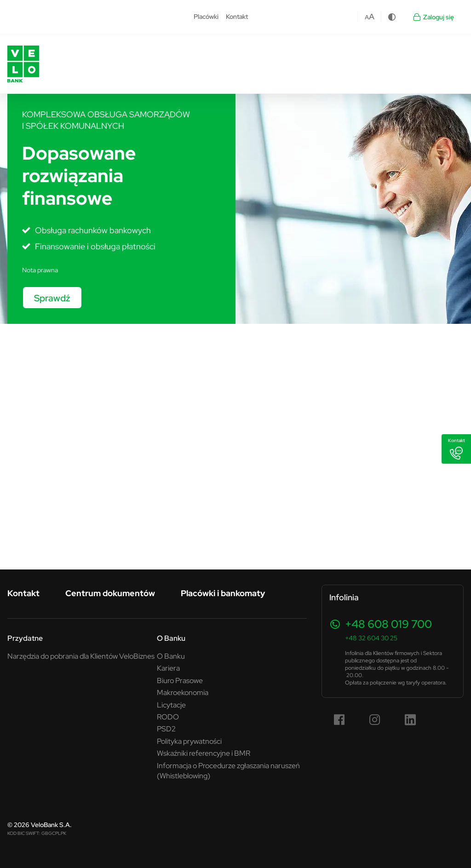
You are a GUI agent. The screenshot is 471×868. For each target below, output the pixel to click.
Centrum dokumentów (110, 593)
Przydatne (25, 638)
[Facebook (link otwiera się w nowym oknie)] (339, 720)
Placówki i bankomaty (223, 593)
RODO (168, 717)
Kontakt (237, 17)
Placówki (206, 17)
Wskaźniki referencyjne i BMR (204, 753)
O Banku (171, 638)
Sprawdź (52, 298)
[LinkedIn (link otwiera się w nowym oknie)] (410, 720)
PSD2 (166, 729)
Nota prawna (40, 270)
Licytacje (171, 705)
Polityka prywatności (189, 741)
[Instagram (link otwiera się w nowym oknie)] (375, 720)
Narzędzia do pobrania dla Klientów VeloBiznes (81, 656)
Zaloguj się (433, 17)
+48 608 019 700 (388, 624)
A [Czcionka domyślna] (367, 17)
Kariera (168, 668)
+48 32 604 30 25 (371, 638)
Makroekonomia (183, 692)
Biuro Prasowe (180, 680)
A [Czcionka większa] (372, 17)
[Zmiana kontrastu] (392, 17)
